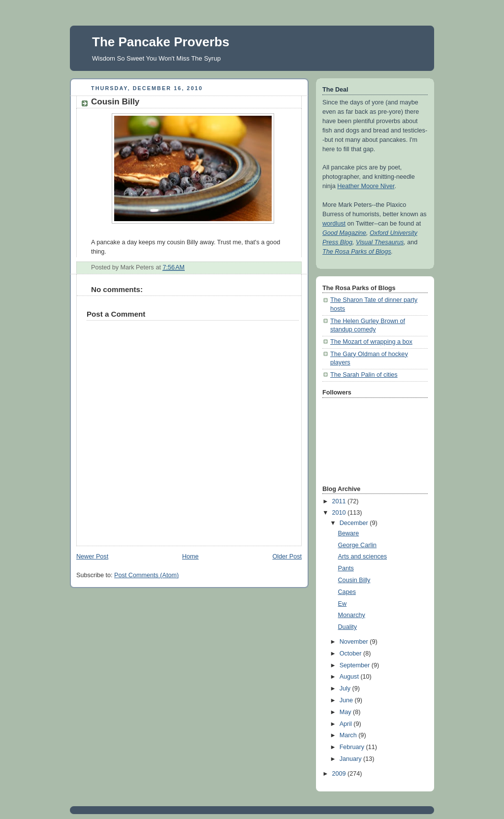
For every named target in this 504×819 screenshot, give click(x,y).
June (347, 700)
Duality (348, 627)
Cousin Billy (354, 580)
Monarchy (352, 615)
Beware (349, 533)
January (351, 759)
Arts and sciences (363, 557)
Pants (346, 568)
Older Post (287, 557)
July (346, 688)
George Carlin (358, 545)
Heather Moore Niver (366, 186)
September (356, 665)
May (346, 712)
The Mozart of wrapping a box (371, 342)
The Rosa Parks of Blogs (357, 252)
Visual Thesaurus (380, 242)
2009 (340, 774)
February (353, 747)
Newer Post (92, 557)
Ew (343, 604)
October (351, 654)
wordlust (334, 224)
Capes (347, 592)
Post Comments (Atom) (146, 575)
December (355, 523)
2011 (340, 501)
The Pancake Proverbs (161, 42)
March (349, 735)
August (350, 677)
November (355, 642)
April (347, 724)
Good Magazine (344, 233)
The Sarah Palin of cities (364, 375)
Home (190, 557)
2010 (340, 513)
